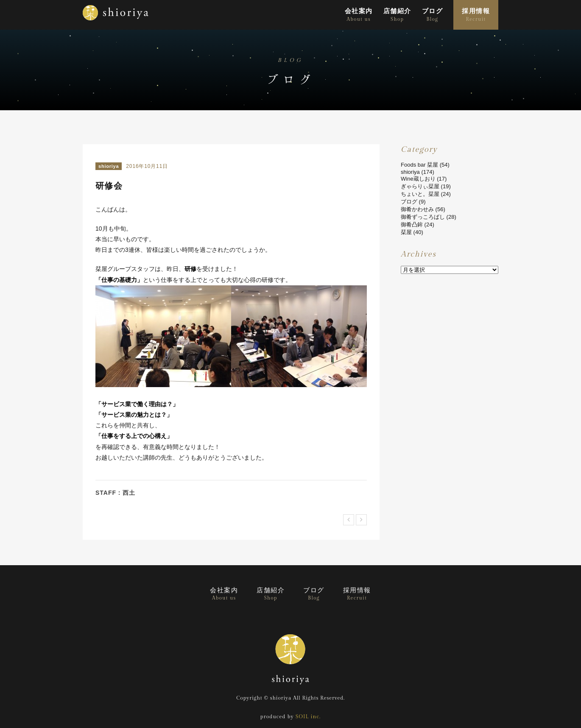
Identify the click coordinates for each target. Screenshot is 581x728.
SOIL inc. (308, 717)
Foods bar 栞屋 (419, 165)
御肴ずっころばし (423, 217)
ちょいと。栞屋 (420, 194)
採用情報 (476, 15)
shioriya (109, 166)
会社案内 (359, 15)
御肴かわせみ (417, 209)
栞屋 (406, 232)
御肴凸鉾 (412, 225)
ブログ (432, 15)
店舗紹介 (397, 15)
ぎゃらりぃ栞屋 (420, 186)
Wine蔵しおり (418, 179)
